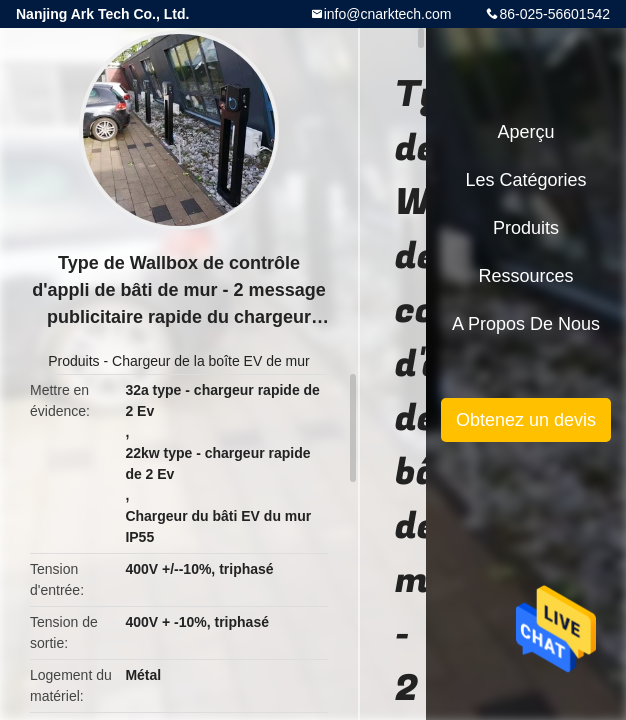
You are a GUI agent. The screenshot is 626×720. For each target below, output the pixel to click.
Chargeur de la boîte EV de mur (211, 361)
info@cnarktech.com (388, 14)
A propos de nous (526, 324)
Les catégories (525, 180)
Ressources (525, 276)
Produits (73, 361)
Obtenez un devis (526, 420)
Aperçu (525, 132)
